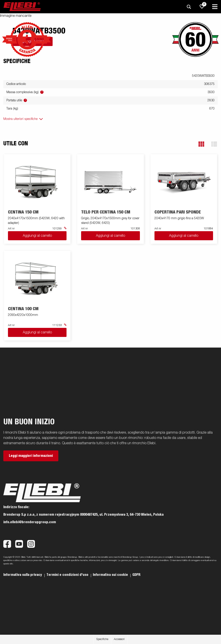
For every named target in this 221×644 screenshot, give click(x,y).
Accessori (119, 639)
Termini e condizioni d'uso (68, 575)
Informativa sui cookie (111, 575)
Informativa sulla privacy (23, 575)
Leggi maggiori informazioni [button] (31, 456)
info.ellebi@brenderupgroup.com (30, 522)
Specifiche (102, 639)
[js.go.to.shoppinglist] (202, 7)
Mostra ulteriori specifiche (20, 119)
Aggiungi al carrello (37, 236)
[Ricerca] (189, 7)
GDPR (136, 575)
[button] (201, 144)
